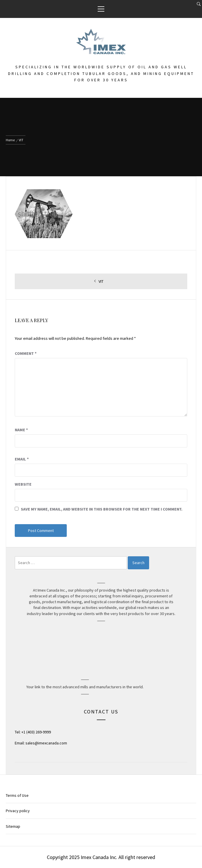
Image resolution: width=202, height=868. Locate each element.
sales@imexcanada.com (46, 743)
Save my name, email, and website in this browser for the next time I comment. (102, 509)
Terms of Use (17, 795)
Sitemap (13, 826)
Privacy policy (18, 811)
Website (23, 484)
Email (22, 459)
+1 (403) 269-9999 (36, 732)
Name (21, 430)
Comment (26, 353)
